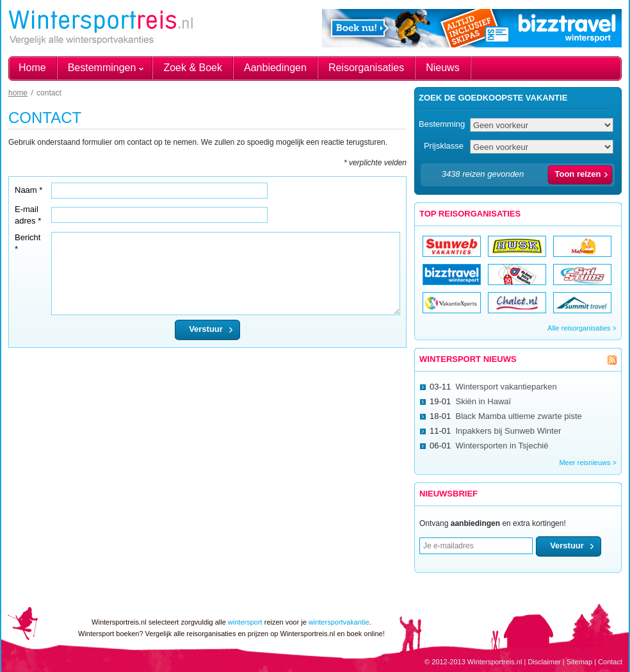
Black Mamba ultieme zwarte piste (518, 416)
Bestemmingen (102, 68)
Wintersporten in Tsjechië (502, 446)
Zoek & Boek (193, 68)
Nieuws (442, 68)
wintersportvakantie (339, 622)
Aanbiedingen (275, 68)
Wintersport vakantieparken (506, 387)
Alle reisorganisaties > (582, 328)
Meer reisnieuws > (588, 463)
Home (32, 68)
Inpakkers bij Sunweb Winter (508, 431)
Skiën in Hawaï (483, 401)
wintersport (245, 622)
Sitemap (579, 662)
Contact (610, 662)
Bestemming (442, 124)
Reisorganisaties (366, 68)
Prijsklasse (444, 146)
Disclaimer (544, 662)
